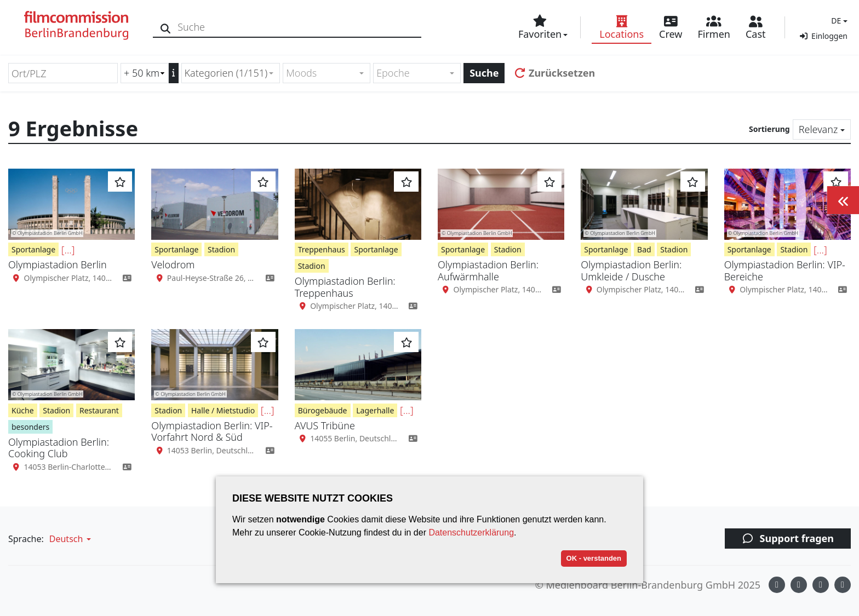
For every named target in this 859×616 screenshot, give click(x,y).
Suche (484, 73)
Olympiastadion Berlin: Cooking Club (59, 448)
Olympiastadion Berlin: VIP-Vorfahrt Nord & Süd (212, 431)
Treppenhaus (322, 249)
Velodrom (173, 264)
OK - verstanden (594, 558)
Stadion (221, 249)
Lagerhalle (375, 410)
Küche (23, 410)
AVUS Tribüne (325, 425)
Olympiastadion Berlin (58, 264)
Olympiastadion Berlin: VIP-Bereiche (785, 270)
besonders (30, 427)
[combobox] (231, 73)
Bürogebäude (323, 410)
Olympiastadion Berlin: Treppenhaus (345, 287)
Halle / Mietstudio (223, 410)
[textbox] (322, 73)
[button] (838, 21)
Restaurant (99, 410)
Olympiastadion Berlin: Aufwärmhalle (488, 270)
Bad (644, 249)
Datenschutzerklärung (471, 532)
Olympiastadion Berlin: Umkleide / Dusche (631, 270)
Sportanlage (33, 249)
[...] (68, 250)
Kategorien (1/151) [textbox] (226, 73)
